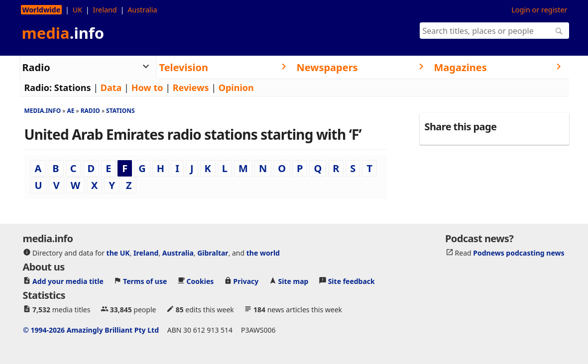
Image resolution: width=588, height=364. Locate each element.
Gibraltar (213, 252)
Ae (70, 111)
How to (147, 88)
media (63, 33)
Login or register (539, 10)
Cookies (200, 281)
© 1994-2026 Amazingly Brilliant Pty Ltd (91, 329)
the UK (118, 252)
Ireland (105, 10)
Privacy (246, 281)
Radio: (38, 88)
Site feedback (352, 281)
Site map (294, 281)
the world (263, 252)
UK (77, 10)
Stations (73, 88)
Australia (142, 10)
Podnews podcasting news (519, 252)
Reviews (191, 88)
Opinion (236, 88)
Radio (90, 111)
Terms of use (145, 281)
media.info (43, 111)
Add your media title (68, 281)
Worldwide (42, 10)
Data (111, 88)
